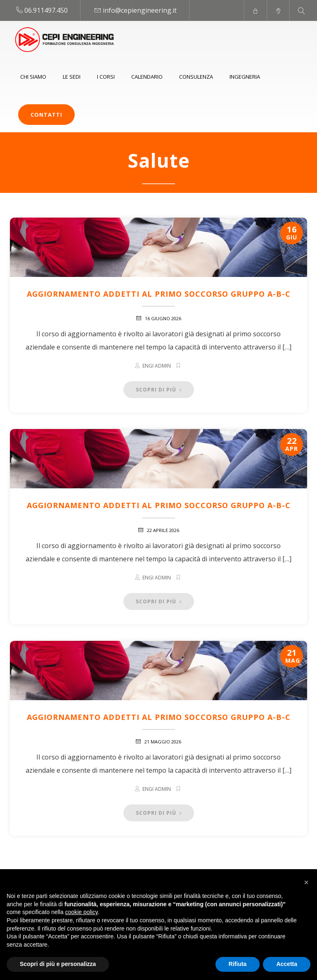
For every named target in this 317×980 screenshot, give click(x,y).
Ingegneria (245, 77)
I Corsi (106, 77)
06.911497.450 (46, 10)
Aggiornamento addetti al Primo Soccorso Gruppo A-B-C (159, 294)
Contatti (46, 115)
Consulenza (196, 77)
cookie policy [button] (82, 912)
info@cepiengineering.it (140, 10)
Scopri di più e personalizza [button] (58, 964)
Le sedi (72, 77)
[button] (306, 882)
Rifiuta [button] (238, 964)
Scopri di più (159, 390)
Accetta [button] (287, 964)
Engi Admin (157, 366)
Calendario (147, 77)
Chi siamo (33, 77)
